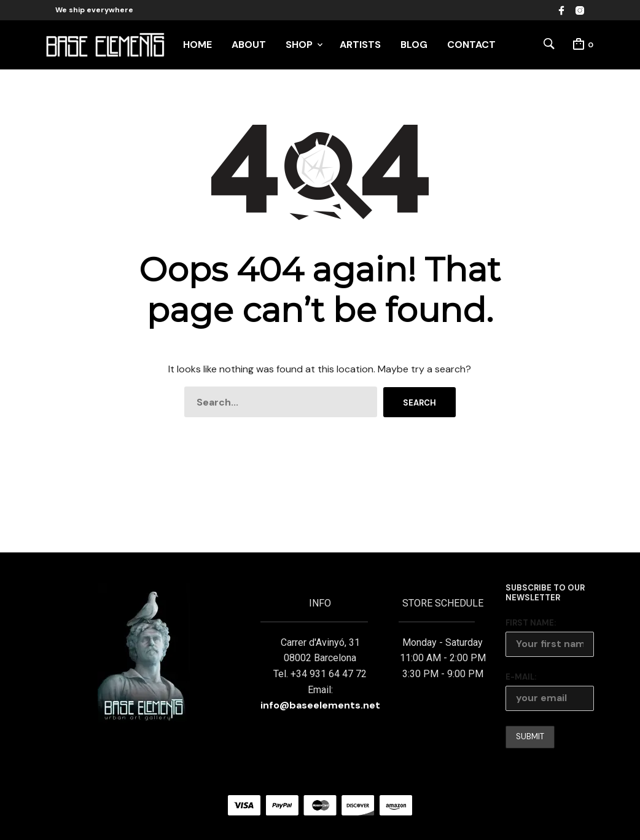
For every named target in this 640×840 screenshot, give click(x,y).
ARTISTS (360, 45)
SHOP (299, 45)
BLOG (414, 45)
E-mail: (521, 677)
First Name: (531, 623)
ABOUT (249, 45)
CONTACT (471, 45)
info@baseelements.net (320, 705)
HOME (197, 45)
